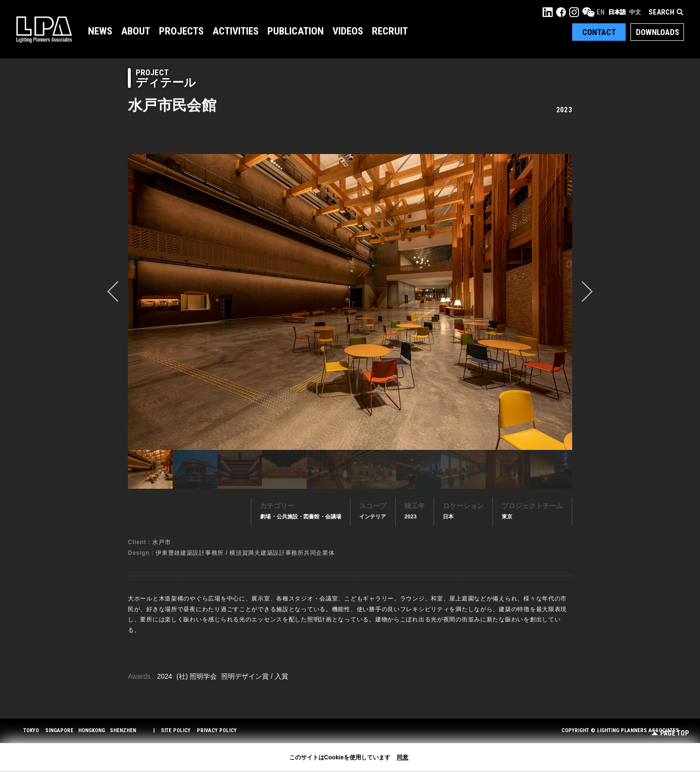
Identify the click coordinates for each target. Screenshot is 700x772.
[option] (350, 302)
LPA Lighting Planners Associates (44, 29)
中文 (635, 12)
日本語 (617, 12)
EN (601, 12)
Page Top (670, 733)
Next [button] (582, 292)
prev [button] (118, 292)
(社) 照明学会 (198, 676)
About (136, 31)
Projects (181, 31)
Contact (599, 32)
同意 (402, 757)
